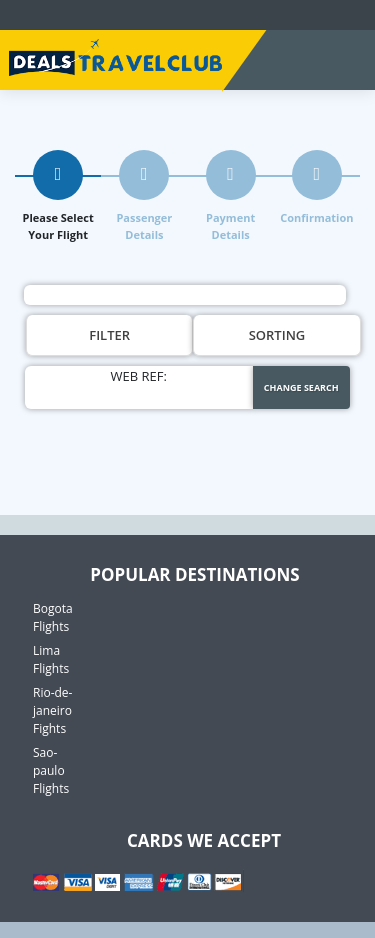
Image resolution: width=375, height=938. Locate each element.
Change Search (301, 387)
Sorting (277, 335)
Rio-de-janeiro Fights (52, 710)
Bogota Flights (53, 617)
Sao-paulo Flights (51, 770)
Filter (109, 335)
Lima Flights (51, 659)
